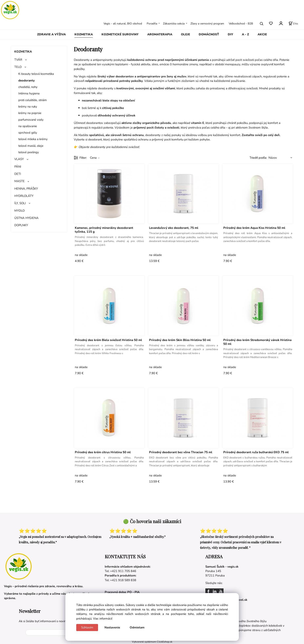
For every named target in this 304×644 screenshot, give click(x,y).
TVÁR (18, 60)
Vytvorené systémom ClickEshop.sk (152, 642)
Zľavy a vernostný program (207, 24)
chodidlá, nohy (28, 87)
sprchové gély (28, 133)
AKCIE (262, 34)
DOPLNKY (21, 225)
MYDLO (19, 211)
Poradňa (152, 24)
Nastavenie (112, 627)
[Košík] (293, 24)
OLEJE (185, 34)
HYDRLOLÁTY (24, 196)
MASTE (19, 181)
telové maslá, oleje (31, 146)
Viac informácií (103, 619)
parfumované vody (31, 120)
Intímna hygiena (29, 93)
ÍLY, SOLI (20, 203)
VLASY (19, 159)
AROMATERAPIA (160, 34)
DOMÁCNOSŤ (209, 34)
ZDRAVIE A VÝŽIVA (51, 34)
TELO (18, 67)
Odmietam (137, 627)
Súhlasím (87, 627)
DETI (18, 174)
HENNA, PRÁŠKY (26, 189)
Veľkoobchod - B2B (241, 24)
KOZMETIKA (84, 34)
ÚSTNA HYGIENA (26, 218)
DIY (230, 34)
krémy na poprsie (30, 113)
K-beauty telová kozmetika (36, 74)
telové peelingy (29, 152)
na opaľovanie (28, 126)
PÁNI (18, 167)
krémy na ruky (28, 107)
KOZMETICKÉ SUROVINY (120, 34)
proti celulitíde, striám (33, 100)
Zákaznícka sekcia (174, 24)
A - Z (245, 34)
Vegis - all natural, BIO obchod (123, 24)
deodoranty (27, 80)
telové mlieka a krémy (33, 139)
